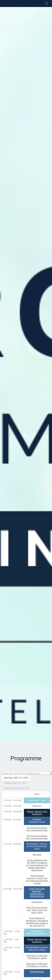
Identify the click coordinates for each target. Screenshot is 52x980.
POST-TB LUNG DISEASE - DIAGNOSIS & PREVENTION (37, 893)
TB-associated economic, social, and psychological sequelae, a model (37, 880)
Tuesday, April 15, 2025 (15, 783)
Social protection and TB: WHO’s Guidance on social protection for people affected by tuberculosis (37, 865)
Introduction (37, 902)
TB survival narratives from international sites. (37, 837)
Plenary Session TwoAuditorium (37, 941)
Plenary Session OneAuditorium (37, 813)
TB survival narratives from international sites (37, 829)
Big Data (37, 855)
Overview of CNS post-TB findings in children (37, 965)
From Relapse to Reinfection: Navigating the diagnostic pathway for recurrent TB (37, 922)
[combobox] (27, 773)
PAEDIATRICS (37, 972)
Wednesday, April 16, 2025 (17, 788)
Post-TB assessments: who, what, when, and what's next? (37, 910)
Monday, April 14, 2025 (16, 778)
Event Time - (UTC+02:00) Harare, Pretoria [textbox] (22, 773)
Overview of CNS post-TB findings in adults (37, 957)
